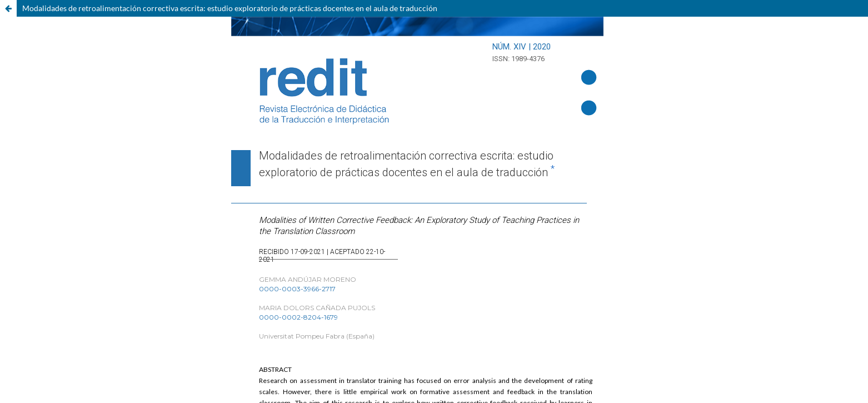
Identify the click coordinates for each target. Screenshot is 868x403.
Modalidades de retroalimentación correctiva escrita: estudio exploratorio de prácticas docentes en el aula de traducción (230, 8)
